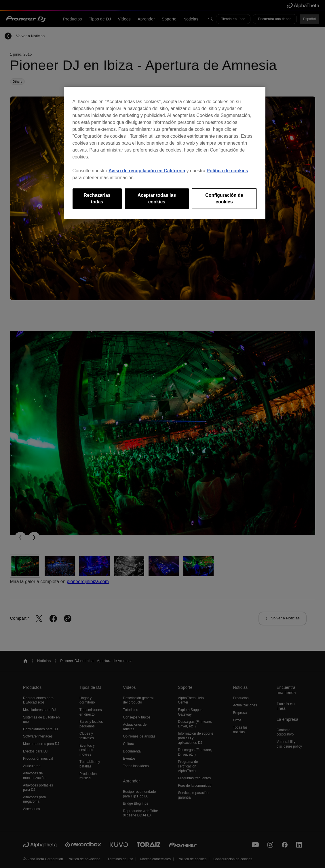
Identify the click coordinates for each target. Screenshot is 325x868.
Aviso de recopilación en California (147, 171)
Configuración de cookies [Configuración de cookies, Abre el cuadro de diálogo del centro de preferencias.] (224, 198)
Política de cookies (227, 171)
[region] (165, 153)
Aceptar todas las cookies (157, 198)
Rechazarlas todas (97, 198)
